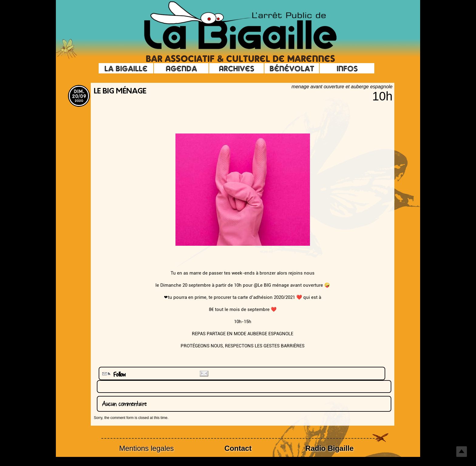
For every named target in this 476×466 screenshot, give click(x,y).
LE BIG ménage (120, 92)
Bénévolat (292, 68)
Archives (236, 68)
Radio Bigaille (330, 448)
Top (462, 452)
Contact (238, 448)
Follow (113, 375)
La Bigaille (126, 68)
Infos (347, 68)
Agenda (181, 68)
